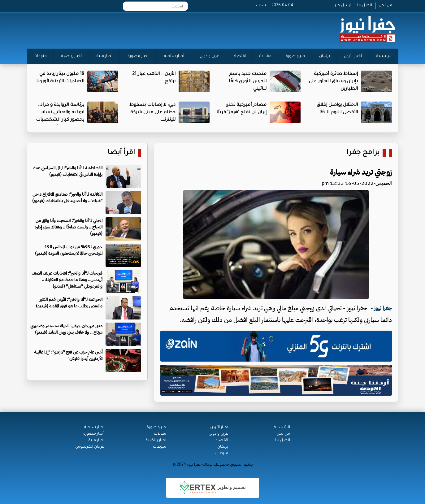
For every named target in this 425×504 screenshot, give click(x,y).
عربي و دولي (209, 56)
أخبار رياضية (72, 56)
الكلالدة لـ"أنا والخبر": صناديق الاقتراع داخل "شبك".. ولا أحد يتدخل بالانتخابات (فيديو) (67, 198)
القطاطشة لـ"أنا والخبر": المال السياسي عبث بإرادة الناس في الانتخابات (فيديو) (68, 171)
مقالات (265, 56)
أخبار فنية (104, 56)
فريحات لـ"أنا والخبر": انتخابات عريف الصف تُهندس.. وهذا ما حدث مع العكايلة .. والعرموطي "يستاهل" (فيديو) (67, 280)
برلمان (325, 56)
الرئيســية (282, 428)
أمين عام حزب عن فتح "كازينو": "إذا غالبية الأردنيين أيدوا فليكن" (68, 355)
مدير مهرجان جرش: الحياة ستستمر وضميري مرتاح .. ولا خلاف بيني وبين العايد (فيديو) (66, 329)
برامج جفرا (363, 153)
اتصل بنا (365, 6)
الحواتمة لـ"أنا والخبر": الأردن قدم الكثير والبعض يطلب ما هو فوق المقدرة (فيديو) (69, 303)
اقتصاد (240, 56)
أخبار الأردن (353, 56)
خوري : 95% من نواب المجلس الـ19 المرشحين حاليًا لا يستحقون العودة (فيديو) (69, 250)
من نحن (385, 6)
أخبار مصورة (138, 56)
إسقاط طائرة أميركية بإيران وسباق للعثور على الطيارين (333, 82)
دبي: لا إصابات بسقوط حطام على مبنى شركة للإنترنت (152, 113)
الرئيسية (384, 56)
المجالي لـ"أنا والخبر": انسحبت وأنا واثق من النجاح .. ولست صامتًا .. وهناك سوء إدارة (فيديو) (69, 227)
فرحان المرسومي (90, 447)
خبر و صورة (295, 56)
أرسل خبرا (342, 6)
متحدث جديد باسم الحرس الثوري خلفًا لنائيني (248, 82)
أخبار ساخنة (174, 56)
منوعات (40, 56)
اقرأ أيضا (121, 153)
